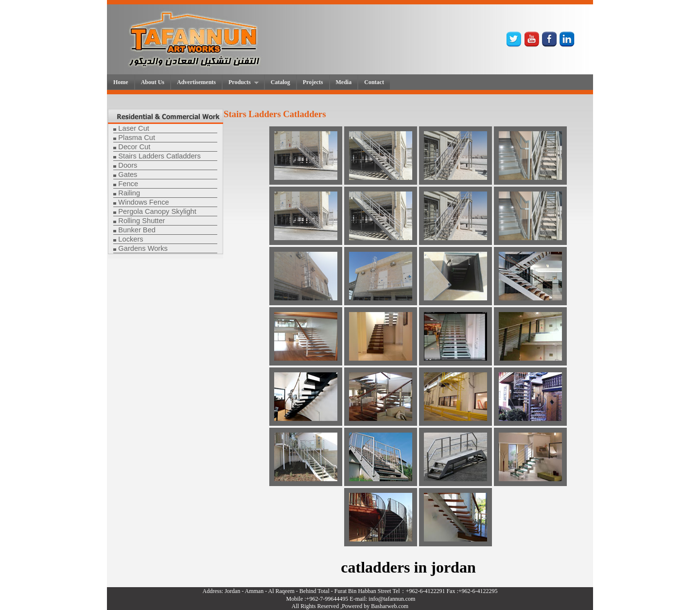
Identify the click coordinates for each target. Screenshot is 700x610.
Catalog (280, 82)
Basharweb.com (390, 606)
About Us (153, 82)
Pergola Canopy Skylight (157, 211)
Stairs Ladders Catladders (159, 156)
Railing (129, 193)
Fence (128, 184)
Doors (128, 165)
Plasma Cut (137, 138)
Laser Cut (134, 128)
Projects (313, 82)
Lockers (131, 239)
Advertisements (196, 82)
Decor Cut (134, 147)
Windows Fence (143, 202)
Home (121, 82)
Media (344, 82)
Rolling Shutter (141, 221)
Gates (128, 174)
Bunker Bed (137, 230)
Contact (374, 82)
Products (241, 83)
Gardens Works (143, 248)
